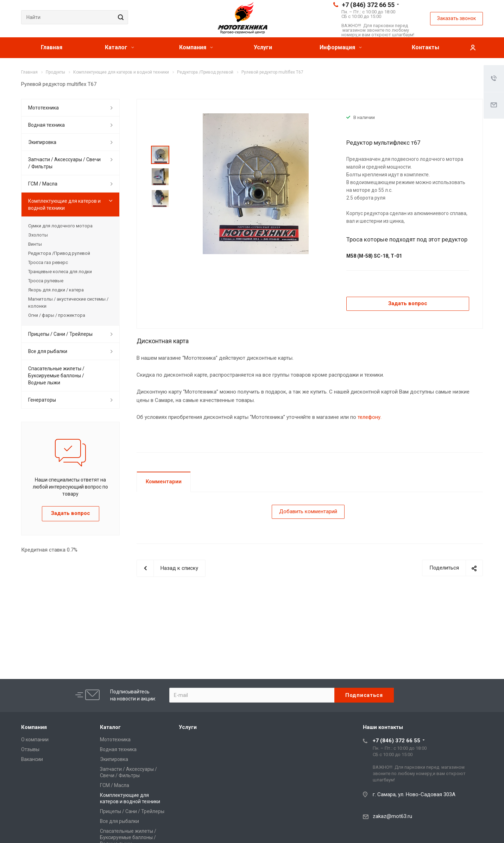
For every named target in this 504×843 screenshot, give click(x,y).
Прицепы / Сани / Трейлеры (60, 334)
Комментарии (164, 482)
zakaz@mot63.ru (392, 816)
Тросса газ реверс (48, 262)
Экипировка (42, 142)
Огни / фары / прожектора (57, 315)
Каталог (119, 47)
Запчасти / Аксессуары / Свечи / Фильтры (64, 163)
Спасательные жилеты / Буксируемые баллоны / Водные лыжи (56, 376)
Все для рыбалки (48, 351)
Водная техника (46, 125)
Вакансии (32, 759)
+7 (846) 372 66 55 (368, 5)
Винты (35, 244)
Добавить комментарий (308, 511)
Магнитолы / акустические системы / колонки (68, 303)
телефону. (370, 417)
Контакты (426, 47)
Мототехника (43, 108)
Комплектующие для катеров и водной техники (64, 205)
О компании (35, 740)
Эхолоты (38, 235)
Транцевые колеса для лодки (60, 272)
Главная (52, 47)
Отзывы (30, 749)
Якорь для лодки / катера (56, 290)
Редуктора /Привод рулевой (59, 253)
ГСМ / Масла (43, 184)
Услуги (263, 47)
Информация (341, 47)
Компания (196, 47)
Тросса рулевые (46, 281)
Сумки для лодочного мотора (60, 226)
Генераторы (42, 400)
